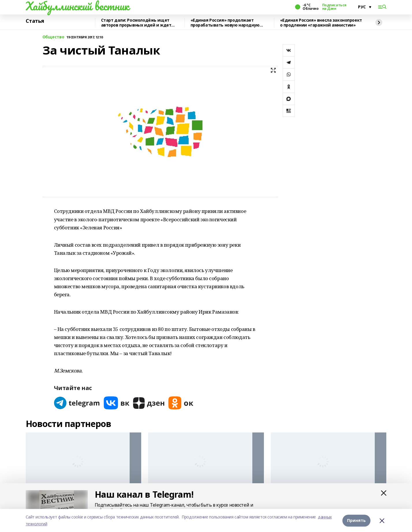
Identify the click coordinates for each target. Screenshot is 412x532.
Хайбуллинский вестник (77, 6)
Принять (356, 520)
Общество (53, 37)
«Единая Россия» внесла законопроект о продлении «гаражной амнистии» (321, 23)
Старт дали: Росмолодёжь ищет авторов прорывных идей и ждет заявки (136, 23)
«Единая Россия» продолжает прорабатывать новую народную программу (225, 23)
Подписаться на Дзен (334, 7)
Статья (35, 21)
